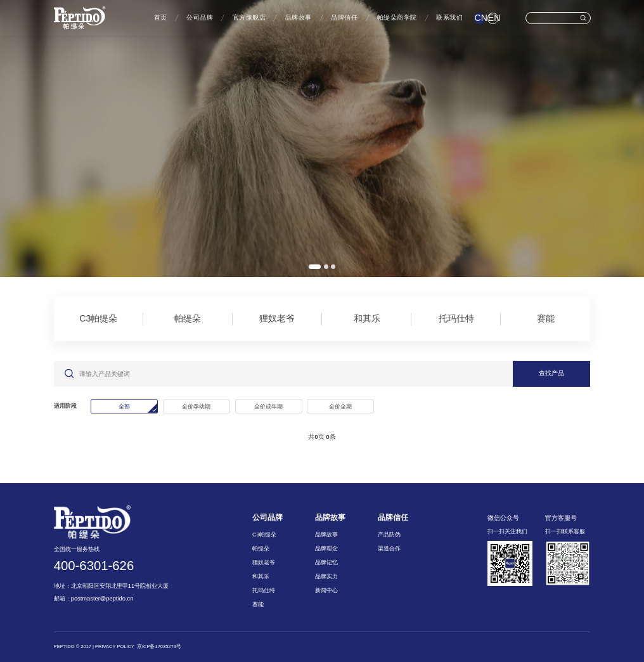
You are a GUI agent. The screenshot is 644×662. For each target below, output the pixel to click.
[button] (315, 267)
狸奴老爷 (277, 318)
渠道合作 (389, 548)
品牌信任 (344, 17)
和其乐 (367, 318)
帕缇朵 (188, 318)
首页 (161, 17)
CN (480, 18)
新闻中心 (326, 590)
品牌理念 (326, 548)
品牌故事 (299, 17)
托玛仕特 (456, 318)
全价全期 (340, 406)
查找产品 (551, 373)
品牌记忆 (326, 562)
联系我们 (449, 17)
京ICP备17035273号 (159, 646)
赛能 (546, 318)
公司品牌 (200, 17)
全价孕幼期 (196, 406)
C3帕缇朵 (98, 318)
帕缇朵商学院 (397, 17)
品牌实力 (326, 576)
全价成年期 (268, 406)
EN (493, 18)
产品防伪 (389, 535)
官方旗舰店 (249, 17)
